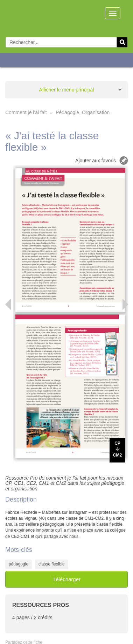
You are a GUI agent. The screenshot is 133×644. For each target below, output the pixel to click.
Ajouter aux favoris (96, 161)
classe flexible (52, 564)
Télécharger (66, 579)
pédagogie (19, 564)
